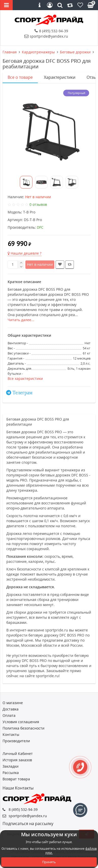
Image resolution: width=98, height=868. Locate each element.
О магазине (13, 703)
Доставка (11, 709)
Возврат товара (16, 779)
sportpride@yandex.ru (46, 36)
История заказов (17, 760)
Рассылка (11, 773)
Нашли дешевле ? (24, 253)
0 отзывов (38, 204)
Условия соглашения (21, 722)
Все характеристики (25, 378)
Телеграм (22, 393)
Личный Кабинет (18, 754)
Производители (16, 741)
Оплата (9, 715)
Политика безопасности (23, 728)
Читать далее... (21, 320)
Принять (49, 862)
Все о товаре (20, 77)
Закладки (11, 766)
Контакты (11, 734)
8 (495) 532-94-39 (51, 31)
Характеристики (60, 77)
